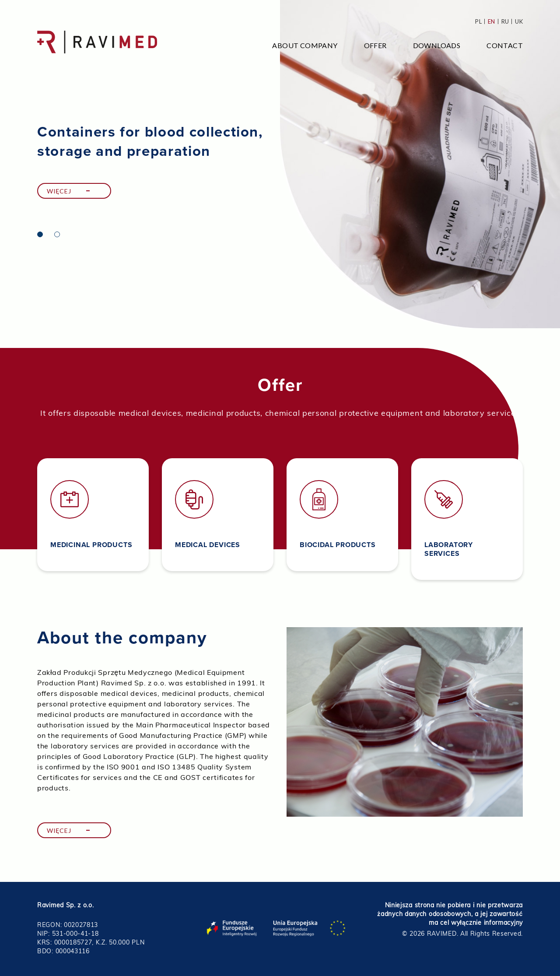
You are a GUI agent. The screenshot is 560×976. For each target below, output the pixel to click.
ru (505, 21)
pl (478, 21)
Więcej (59, 191)
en (492, 21)
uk (519, 21)
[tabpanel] (280, 164)
